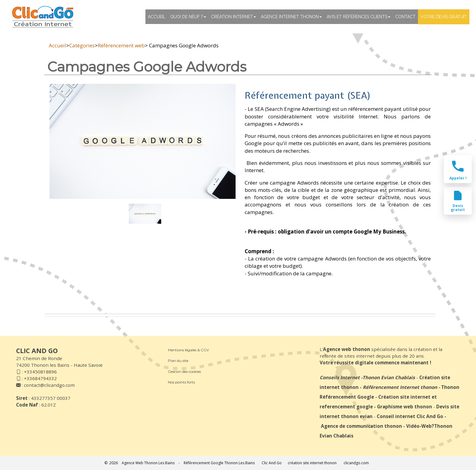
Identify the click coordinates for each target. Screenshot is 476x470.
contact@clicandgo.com (49, 385)
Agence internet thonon (291, 17)
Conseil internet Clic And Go (410, 416)
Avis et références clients (359, 17)
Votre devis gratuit (444, 17)
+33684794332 (40, 378)
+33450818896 (40, 372)
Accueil (157, 17)
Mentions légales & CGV (188, 350)
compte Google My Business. (369, 232)
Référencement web (121, 45)
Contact (405, 17)
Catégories (82, 45)
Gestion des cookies (184, 371)
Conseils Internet (340, 377)
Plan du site (178, 361)
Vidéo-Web (419, 426)
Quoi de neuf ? (188, 17)
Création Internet (233, 17)
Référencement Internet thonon (400, 387)
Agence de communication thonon (361, 426)
